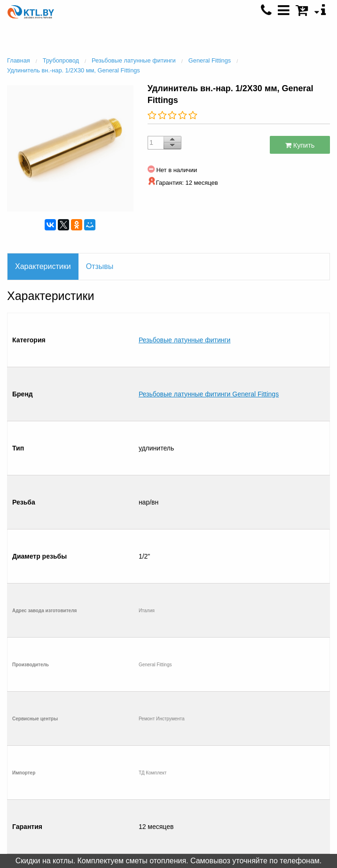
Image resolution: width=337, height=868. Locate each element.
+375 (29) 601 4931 (267, 737)
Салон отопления (71, 736)
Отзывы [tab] (100, 266)
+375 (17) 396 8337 (267, 747)
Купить (300, 145)
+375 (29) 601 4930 (267, 727)
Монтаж (71, 746)
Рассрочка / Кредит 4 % (70, 756)
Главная (71, 717)
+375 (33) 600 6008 (267, 757)
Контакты (71, 727)
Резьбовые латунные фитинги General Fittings (209, 335)
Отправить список (71, 765)
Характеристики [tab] (43, 266)
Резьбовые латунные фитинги (185, 320)
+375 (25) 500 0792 (267, 766)
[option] (70, 147)
